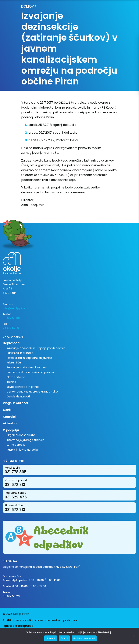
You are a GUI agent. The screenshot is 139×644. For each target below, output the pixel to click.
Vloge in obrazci (15, 403)
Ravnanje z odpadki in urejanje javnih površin (36, 348)
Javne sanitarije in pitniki (23, 387)
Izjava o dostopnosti (18, 626)
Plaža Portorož (16, 377)
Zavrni (64, 638)
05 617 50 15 (11, 328)
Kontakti (9, 417)
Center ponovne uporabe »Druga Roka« (32, 392)
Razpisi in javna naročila (22, 450)
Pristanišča (14, 363)
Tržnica (11, 382)
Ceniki (8, 410)
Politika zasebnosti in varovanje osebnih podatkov (40, 620)
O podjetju (11, 430)
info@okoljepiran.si (16, 308)
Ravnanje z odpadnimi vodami (27, 367)
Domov (28, 6)
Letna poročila (16, 445)
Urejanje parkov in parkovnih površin (30, 372)
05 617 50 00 (11, 318)
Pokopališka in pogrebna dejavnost (29, 358)
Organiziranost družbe (21, 435)
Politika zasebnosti (84, 638)
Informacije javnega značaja (25, 440)
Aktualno (10, 423)
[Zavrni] (134, 636)
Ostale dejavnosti (18, 396)
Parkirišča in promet (20, 353)
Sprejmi (51, 638)
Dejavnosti (11, 343)
